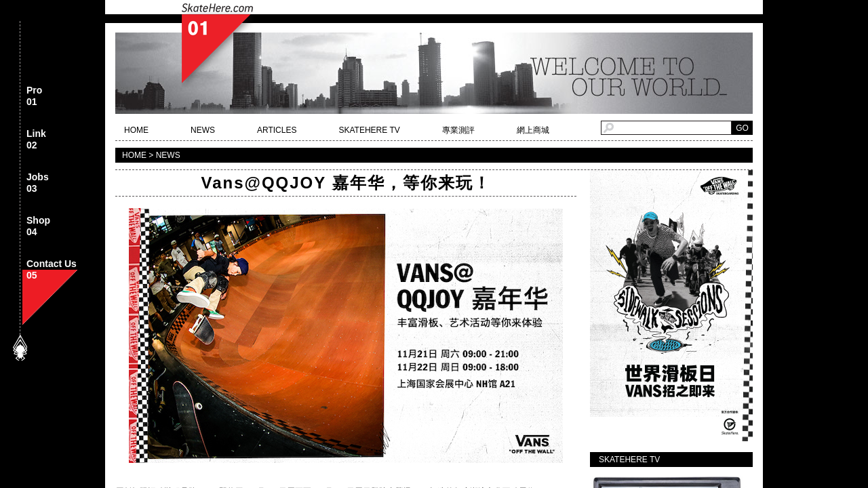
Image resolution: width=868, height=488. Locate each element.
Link (36, 140)
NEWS (203, 130)
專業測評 (458, 130)
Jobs (38, 183)
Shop (38, 227)
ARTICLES (277, 130)
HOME (136, 130)
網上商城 (533, 130)
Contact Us (52, 270)
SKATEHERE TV (369, 130)
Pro (34, 97)
